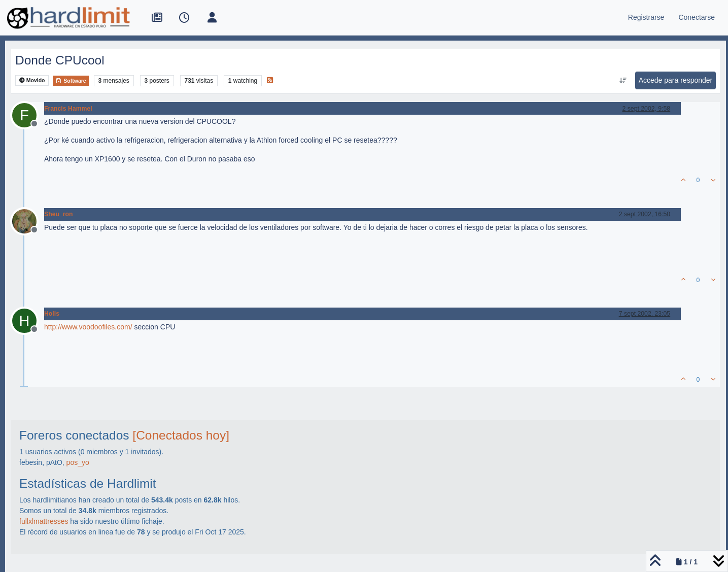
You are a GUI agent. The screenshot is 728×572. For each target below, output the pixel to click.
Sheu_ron (59, 214)
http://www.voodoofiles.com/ (88, 327)
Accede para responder (676, 80)
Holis (52, 314)
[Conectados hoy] (181, 435)
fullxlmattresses (44, 521)
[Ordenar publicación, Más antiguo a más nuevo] (623, 81)
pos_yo (78, 462)
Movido (32, 80)
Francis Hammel (68, 109)
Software (71, 81)
